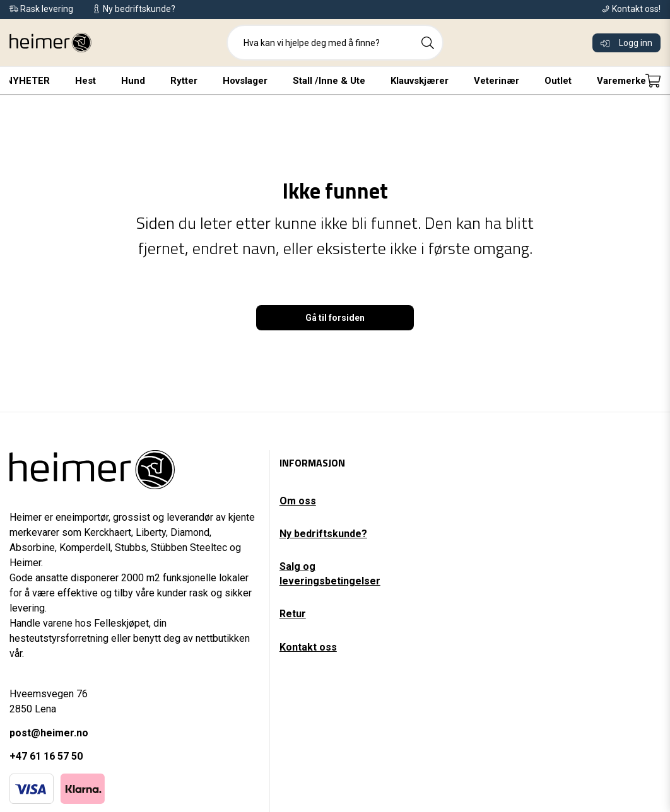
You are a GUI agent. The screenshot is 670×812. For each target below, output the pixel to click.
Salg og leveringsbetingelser (330, 573)
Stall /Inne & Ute (329, 81)
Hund (133, 81)
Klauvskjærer (420, 81)
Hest (85, 81)
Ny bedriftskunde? (323, 534)
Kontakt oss (308, 647)
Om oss (298, 501)
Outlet (558, 81)
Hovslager (245, 81)
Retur (293, 614)
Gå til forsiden (335, 318)
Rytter (184, 81)
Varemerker (623, 81)
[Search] (428, 43)
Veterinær (497, 81)
